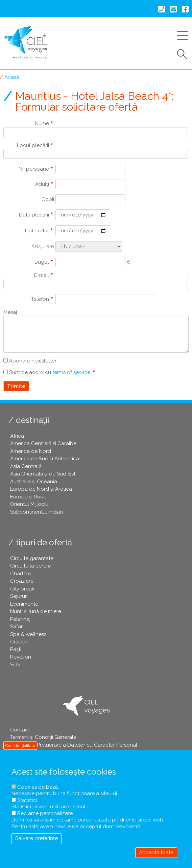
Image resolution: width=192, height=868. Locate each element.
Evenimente (24, 604)
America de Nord (31, 451)
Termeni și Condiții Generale (43, 737)
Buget (42, 262)
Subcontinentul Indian (37, 512)
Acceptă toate (156, 852)
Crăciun (19, 642)
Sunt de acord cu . (50, 372)
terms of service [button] (71, 372)
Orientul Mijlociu (29, 504)
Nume (42, 123)
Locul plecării (33, 145)
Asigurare (43, 247)
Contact (20, 730)
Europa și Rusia (28, 497)
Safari (17, 627)
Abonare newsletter (33, 361)
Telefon (40, 299)
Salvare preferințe (37, 838)
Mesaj (10, 312)
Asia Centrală (26, 466)
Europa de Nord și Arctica (41, 489)
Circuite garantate (32, 558)
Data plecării (34, 215)
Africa (17, 436)
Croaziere (22, 581)
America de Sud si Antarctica (45, 459)
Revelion (21, 657)
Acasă (12, 77)
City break (22, 589)
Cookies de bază (38, 787)
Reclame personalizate (45, 813)
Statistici (27, 800)
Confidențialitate (20, 746)
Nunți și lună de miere (36, 611)
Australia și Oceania (34, 482)
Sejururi (19, 596)
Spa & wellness (28, 634)
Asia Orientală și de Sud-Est (43, 474)
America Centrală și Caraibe (43, 443)
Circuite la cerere (31, 566)
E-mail (42, 275)
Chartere (21, 574)
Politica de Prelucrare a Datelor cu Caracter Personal (74, 745)
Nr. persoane (34, 169)
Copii (48, 199)
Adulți (42, 184)
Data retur (37, 231)
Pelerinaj (20, 619)
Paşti (16, 649)
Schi (15, 665)
